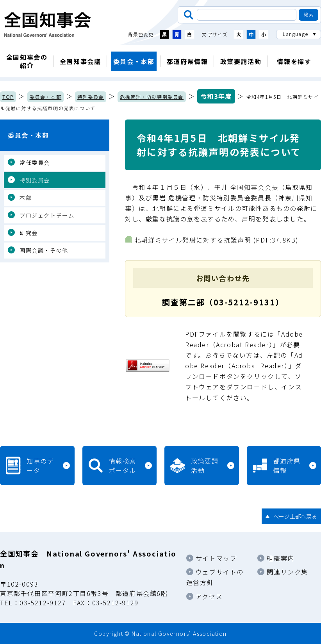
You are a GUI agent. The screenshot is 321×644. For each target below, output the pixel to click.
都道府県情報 (187, 61)
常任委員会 (35, 162)
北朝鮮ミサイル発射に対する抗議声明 (193, 240)
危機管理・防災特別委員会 (152, 97)
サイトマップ (216, 558)
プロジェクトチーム (47, 215)
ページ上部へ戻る (295, 516)
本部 (26, 198)
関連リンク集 (287, 572)
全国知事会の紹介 (27, 61)
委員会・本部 (134, 61)
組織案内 (280, 558)
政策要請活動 (241, 61)
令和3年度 (216, 96)
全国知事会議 (80, 61)
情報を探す (294, 61)
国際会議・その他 (44, 250)
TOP (8, 97)
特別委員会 (91, 97)
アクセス (209, 596)
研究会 (29, 233)
